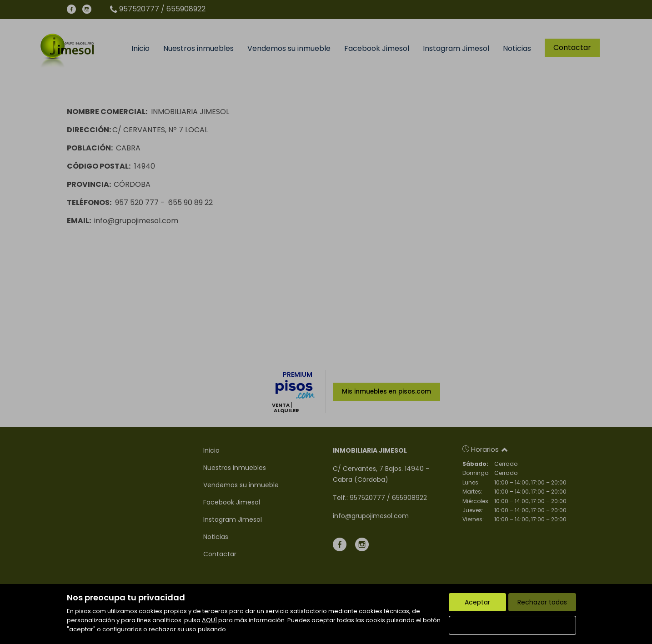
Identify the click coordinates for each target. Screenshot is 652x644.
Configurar (513, 625)
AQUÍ (209, 620)
